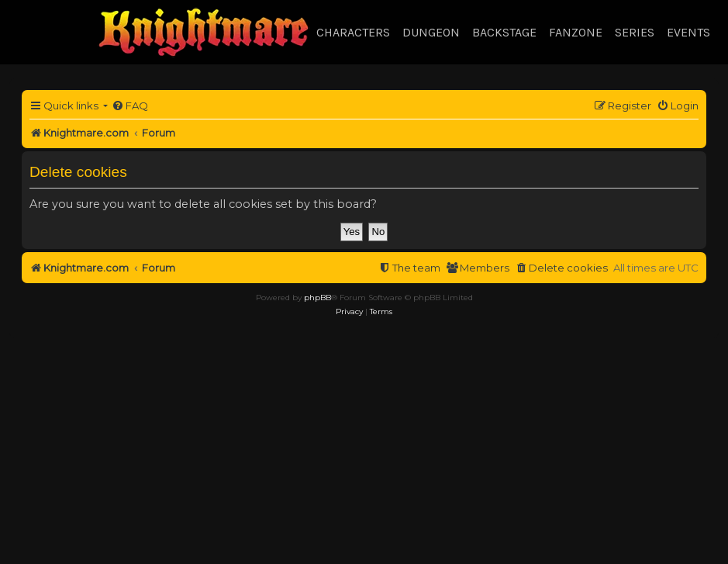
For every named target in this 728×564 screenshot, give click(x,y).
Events (688, 32)
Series (635, 32)
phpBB (317, 298)
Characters (353, 32)
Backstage (504, 32)
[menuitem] (130, 106)
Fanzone (576, 32)
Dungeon (431, 32)
